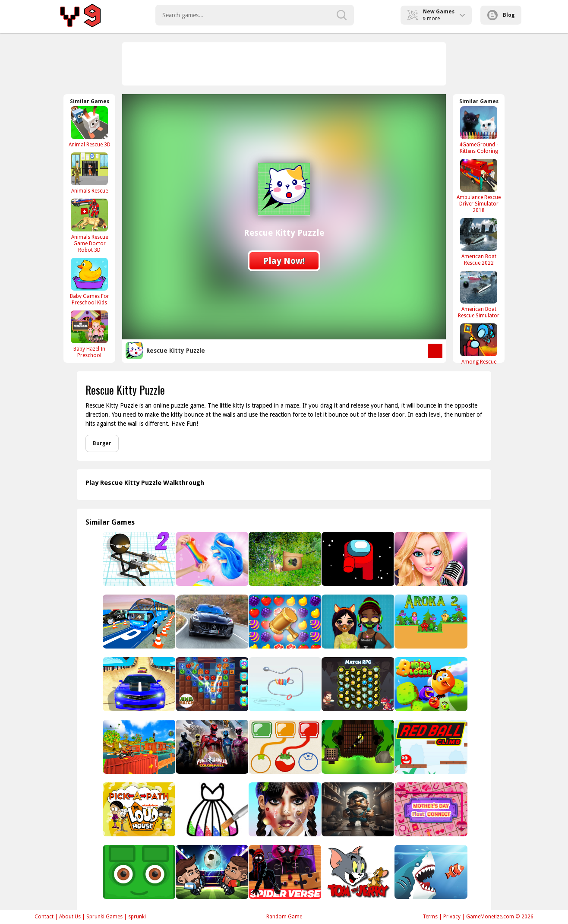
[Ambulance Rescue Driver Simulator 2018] (479, 186)
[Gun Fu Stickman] (138, 559)
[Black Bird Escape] (357, 747)
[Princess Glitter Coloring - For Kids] (211, 809)
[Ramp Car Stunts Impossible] (138, 684)
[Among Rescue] (479, 344)
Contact (44, 917)
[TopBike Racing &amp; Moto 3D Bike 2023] (138, 747)
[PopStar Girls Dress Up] (430, 559)
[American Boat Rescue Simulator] (479, 294)
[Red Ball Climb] (430, 747)
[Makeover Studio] (284, 809)
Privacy (452, 917)
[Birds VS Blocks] (430, 684)
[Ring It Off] (284, 684)
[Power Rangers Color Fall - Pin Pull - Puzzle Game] (211, 747)
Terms (430, 917)
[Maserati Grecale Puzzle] (211, 622)
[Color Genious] (284, 747)
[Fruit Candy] (284, 622)
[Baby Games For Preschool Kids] (89, 282)
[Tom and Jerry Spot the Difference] (357, 872)
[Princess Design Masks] (357, 622)
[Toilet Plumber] (357, 809)
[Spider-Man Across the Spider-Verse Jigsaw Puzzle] (284, 872)
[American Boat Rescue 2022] (479, 242)
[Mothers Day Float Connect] (430, 809)
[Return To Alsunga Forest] (284, 559)
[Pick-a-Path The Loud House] (138, 809)
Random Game (284, 917)
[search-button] (342, 15)
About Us (70, 917)
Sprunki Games (104, 917)
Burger (102, 443)
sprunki (137, 917)
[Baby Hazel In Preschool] (89, 334)
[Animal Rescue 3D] (89, 127)
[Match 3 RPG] (357, 684)
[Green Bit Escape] (138, 872)
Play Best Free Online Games (82, 15)
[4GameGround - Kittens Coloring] (479, 130)
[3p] (138, 622)
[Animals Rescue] (89, 173)
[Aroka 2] (430, 622)
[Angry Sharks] (430, 872)
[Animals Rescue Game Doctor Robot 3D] (89, 226)
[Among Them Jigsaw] (357, 559)
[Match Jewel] (211, 684)
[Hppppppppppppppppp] (211, 872)
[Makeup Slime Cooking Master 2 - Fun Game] (211, 559)
